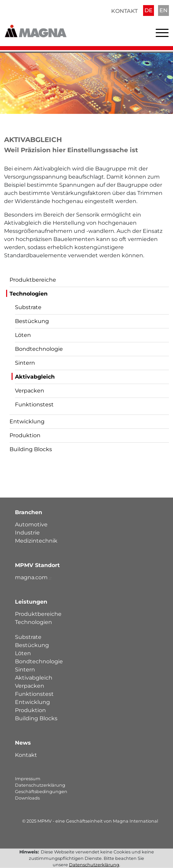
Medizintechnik (36, 541)
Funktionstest (34, 405)
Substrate (28, 307)
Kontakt (124, 11)
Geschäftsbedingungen (41, 792)
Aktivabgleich (35, 377)
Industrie (27, 533)
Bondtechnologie (39, 349)
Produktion (25, 435)
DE (149, 10)
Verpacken (30, 391)
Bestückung (32, 321)
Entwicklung (27, 421)
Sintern (25, 363)
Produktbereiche (33, 280)
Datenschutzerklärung (40, 785)
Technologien (29, 294)
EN (163, 10)
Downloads (27, 798)
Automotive (31, 524)
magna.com (34, 577)
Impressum (28, 779)
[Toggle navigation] (162, 34)
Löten (23, 335)
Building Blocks (31, 449)
